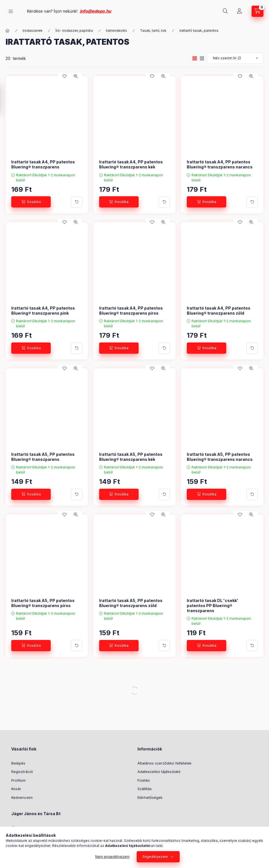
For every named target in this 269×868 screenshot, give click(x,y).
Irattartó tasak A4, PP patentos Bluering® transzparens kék (131, 164)
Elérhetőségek (150, 797)
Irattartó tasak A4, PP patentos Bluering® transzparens (43, 164)
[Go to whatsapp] (255, 852)
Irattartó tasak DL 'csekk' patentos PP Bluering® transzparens (213, 606)
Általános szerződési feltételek (164, 763)
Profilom (18, 780)
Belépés (18, 763)
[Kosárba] (31, 202)
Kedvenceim (22, 797)
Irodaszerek (33, 31)
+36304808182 (31, 837)
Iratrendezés (116, 31)
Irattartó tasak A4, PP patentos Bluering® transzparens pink (43, 311)
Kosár (16, 789)
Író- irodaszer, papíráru (74, 31)
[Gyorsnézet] (76, 76)
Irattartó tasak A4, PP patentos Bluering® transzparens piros (131, 311)
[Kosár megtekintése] (257, 11)
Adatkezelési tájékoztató (159, 772)
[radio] (202, 58)
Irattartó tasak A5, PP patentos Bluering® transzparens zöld (131, 603)
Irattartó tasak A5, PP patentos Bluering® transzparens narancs (220, 457)
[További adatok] (77, 202)
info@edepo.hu (152, 11)
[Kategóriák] (11, 11)
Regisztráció (22, 772)
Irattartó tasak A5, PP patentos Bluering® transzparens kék (131, 457)
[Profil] (239, 11)
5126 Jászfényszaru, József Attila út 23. (53, 828)
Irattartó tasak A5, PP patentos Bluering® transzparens (43, 457)
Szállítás (145, 789)
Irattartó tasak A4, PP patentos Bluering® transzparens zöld (219, 311)
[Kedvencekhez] (65, 76)
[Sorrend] (235, 58)
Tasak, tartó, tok (153, 31)
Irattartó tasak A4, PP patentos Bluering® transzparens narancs (220, 164)
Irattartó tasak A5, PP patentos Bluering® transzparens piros (43, 603)
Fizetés (144, 780)
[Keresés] (225, 11)
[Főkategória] (8, 31)
